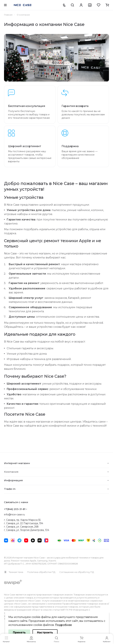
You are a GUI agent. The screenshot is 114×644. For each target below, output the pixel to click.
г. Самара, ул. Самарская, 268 (21, 527)
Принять (19, 632)
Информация (13, 480)
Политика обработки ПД (41, 572)
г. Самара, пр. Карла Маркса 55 (22, 520)
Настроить (45, 632)
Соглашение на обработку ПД (77, 572)
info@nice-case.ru (14, 515)
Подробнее (63, 625)
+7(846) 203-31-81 (15, 509)
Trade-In (10, 489)
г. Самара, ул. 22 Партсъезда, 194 (24, 523)
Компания (11, 472)
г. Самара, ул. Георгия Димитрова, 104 (27, 530)
